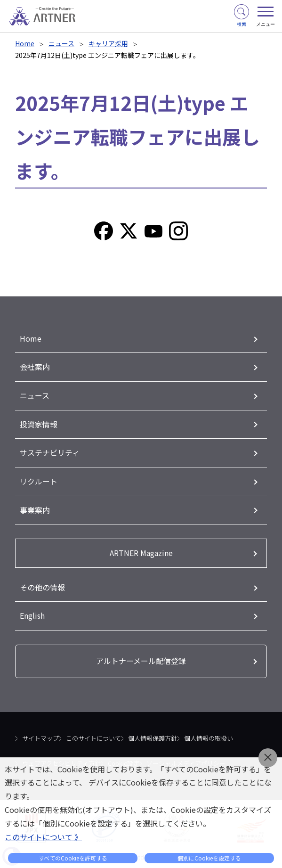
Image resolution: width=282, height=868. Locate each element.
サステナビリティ (50, 451)
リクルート (39, 479)
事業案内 (35, 508)
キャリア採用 (108, 43)
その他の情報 (42, 584)
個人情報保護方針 (153, 734)
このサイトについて (93, 734)
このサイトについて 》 (43, 837)
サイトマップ (40, 734)
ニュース (61, 43)
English (32, 612)
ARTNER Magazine (141, 550)
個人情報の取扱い (209, 734)
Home (25, 43)
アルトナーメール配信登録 (141, 657)
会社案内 (35, 367)
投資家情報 (39, 423)
